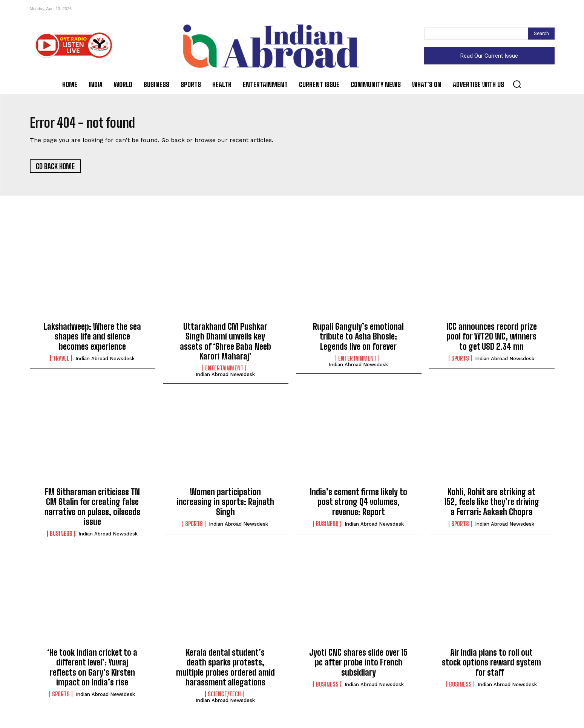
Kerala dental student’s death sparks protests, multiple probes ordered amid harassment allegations (225, 670)
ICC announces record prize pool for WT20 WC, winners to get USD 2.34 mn (492, 340)
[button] (517, 84)
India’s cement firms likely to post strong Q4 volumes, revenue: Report (359, 505)
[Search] (541, 34)
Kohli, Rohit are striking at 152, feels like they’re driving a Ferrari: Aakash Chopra (492, 505)
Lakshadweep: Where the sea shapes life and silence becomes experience (92, 340)
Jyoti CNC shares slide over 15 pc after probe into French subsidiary (358, 665)
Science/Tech (224, 697)
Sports (460, 361)
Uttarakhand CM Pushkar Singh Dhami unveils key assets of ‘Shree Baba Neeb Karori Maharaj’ (225, 344)
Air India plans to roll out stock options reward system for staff (491, 665)
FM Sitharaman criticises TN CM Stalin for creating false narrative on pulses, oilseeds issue (92, 510)
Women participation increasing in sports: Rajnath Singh (225, 505)
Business (61, 537)
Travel (61, 361)
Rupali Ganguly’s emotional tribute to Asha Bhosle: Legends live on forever (358, 340)
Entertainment (224, 372)
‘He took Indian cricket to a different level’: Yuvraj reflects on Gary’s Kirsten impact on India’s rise (92, 670)
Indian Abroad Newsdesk (105, 362)
